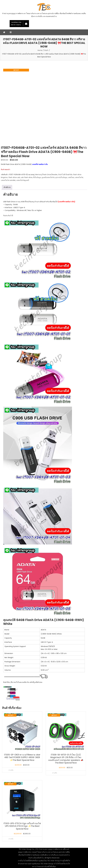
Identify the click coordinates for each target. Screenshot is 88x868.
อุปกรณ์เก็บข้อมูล (61, 177)
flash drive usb (14, 177)
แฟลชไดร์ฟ (79, 177)
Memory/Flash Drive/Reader (46, 175)
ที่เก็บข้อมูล (37, 177)
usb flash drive (27, 177)
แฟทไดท (71, 177)
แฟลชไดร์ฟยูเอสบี (23, 180)
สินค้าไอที (62, 175)
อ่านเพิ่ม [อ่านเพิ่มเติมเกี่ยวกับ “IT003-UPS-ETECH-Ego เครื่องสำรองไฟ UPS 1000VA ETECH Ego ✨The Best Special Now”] (11, 839)
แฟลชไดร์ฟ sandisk (8, 180)
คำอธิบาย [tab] (7, 187)
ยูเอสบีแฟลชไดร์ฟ (48, 177)
